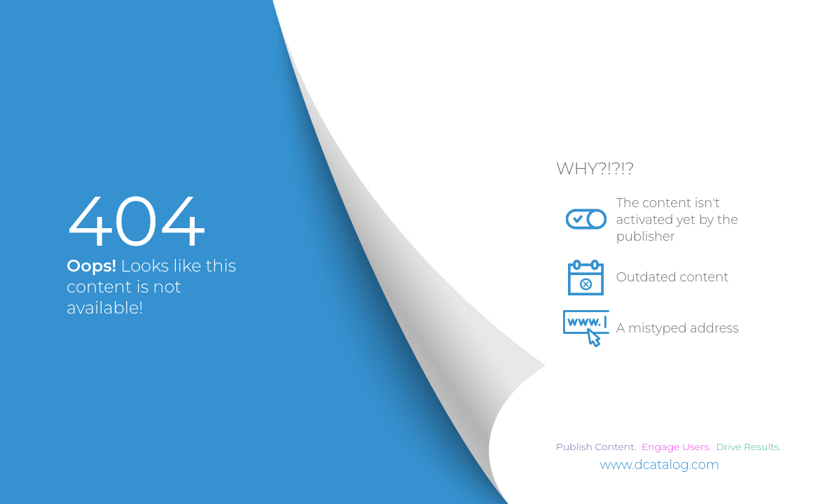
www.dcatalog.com (660, 465)
